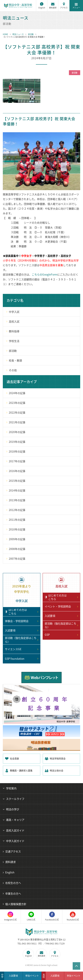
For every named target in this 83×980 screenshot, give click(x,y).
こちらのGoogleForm (45, 274)
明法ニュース (18, 34)
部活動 (31, 34)
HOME (5, 34)
